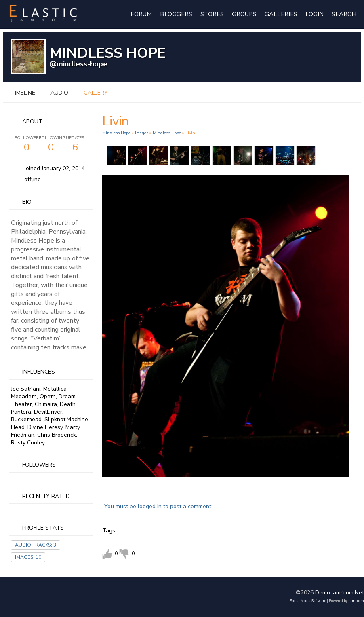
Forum (141, 14)
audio (59, 93)
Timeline (23, 93)
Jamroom (356, 601)
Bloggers (176, 14)
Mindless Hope (116, 133)
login (315, 14)
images (142, 133)
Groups (244, 14)
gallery (96, 93)
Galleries (281, 14)
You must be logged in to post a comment (158, 506)
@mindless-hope (79, 64)
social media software (308, 601)
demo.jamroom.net (340, 593)
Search (344, 14)
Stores (212, 14)
